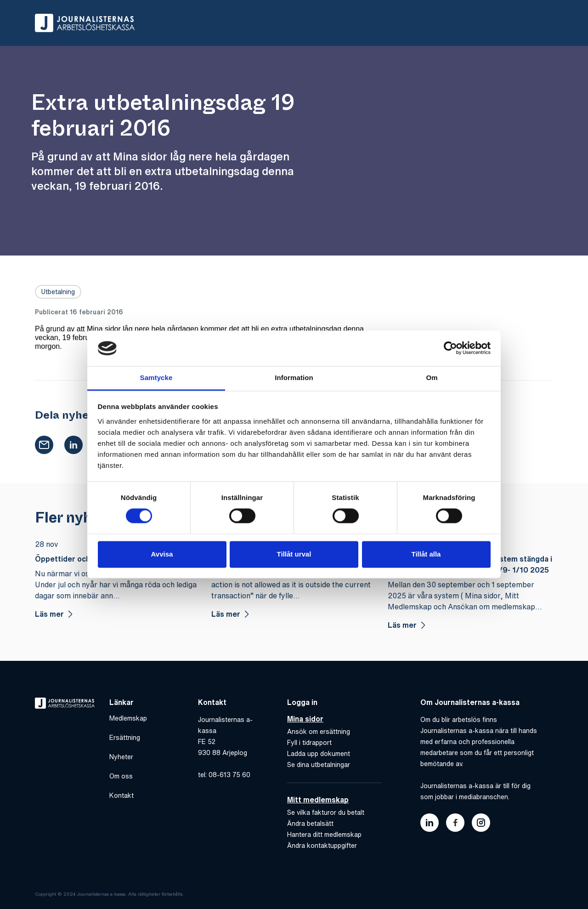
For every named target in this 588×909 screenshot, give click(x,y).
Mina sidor (305, 717)
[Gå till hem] (85, 23)
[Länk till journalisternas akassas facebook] (455, 821)
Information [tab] (294, 378)
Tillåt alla (426, 554)
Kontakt (122, 794)
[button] (44, 443)
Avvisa (162, 554)
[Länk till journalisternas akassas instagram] (481, 821)
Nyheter (121, 756)
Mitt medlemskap (318, 798)
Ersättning (125, 736)
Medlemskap (128, 717)
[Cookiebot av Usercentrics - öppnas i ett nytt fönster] (450, 348)
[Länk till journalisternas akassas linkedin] (430, 821)
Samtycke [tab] (156, 378)
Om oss (121, 775)
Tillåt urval (294, 554)
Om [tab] (432, 378)
